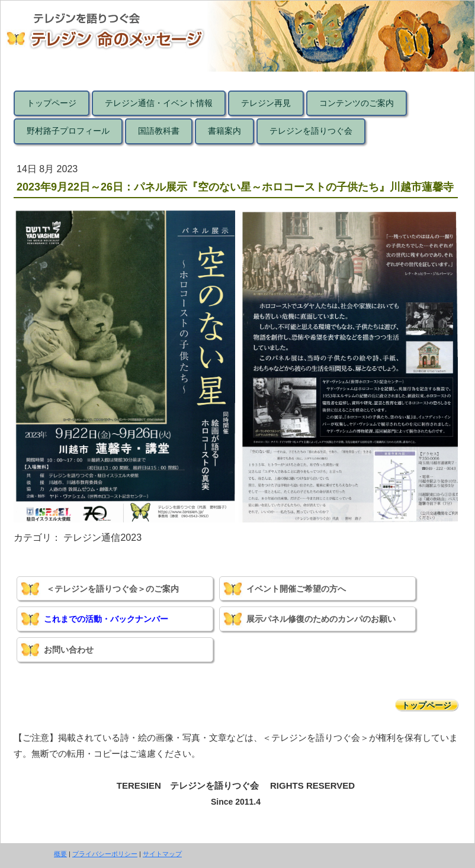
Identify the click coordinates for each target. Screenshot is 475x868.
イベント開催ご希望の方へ (296, 589)
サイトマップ (162, 854)
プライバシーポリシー (105, 854)
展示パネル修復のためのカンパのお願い (321, 619)
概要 (60, 854)
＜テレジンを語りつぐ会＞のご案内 (113, 589)
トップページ (426, 705)
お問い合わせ (69, 650)
